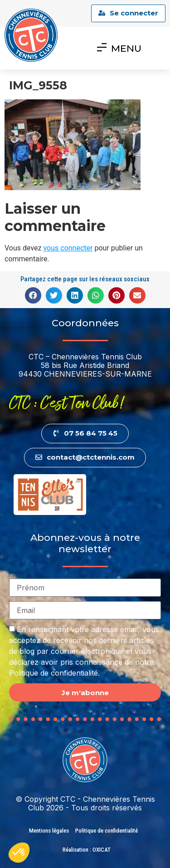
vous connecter (68, 248)
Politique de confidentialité (107, 831)
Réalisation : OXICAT (87, 850)
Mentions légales (49, 831)
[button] (33, 295)
